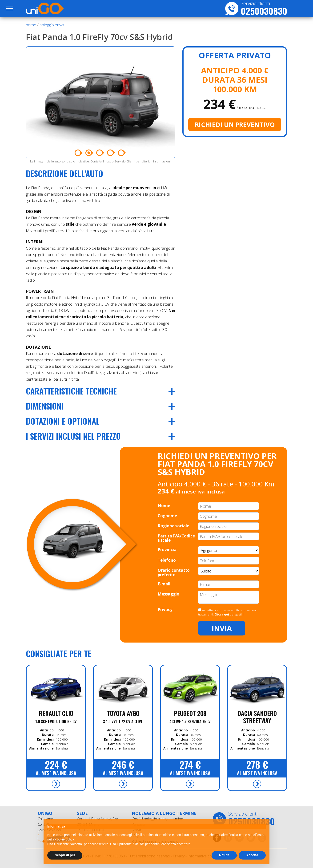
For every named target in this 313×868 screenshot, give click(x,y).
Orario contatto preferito (174, 572)
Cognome (167, 516)
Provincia (167, 550)
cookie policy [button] (64, 839)
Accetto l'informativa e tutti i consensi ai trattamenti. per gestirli (227, 612)
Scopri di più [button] (65, 855)
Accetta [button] (252, 855)
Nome (164, 506)
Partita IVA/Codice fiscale (176, 538)
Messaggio (169, 594)
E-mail (164, 584)
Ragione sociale (173, 526)
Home (31, 25)
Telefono (167, 560)
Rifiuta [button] (224, 855)
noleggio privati (52, 25)
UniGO (51, 8)
